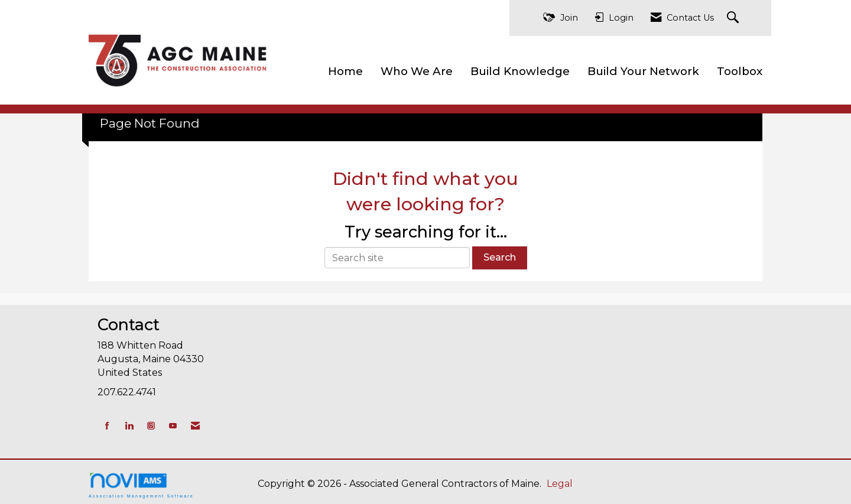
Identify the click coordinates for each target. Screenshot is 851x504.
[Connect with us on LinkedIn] (129, 426)
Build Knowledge (520, 71)
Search (500, 257)
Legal (560, 484)
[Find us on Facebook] (107, 426)
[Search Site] (734, 18)
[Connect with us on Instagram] (151, 426)
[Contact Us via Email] (195, 426)
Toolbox (740, 71)
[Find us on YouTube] (173, 426)
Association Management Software (141, 485)
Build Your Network (643, 71)
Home (345, 71)
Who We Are (417, 71)
